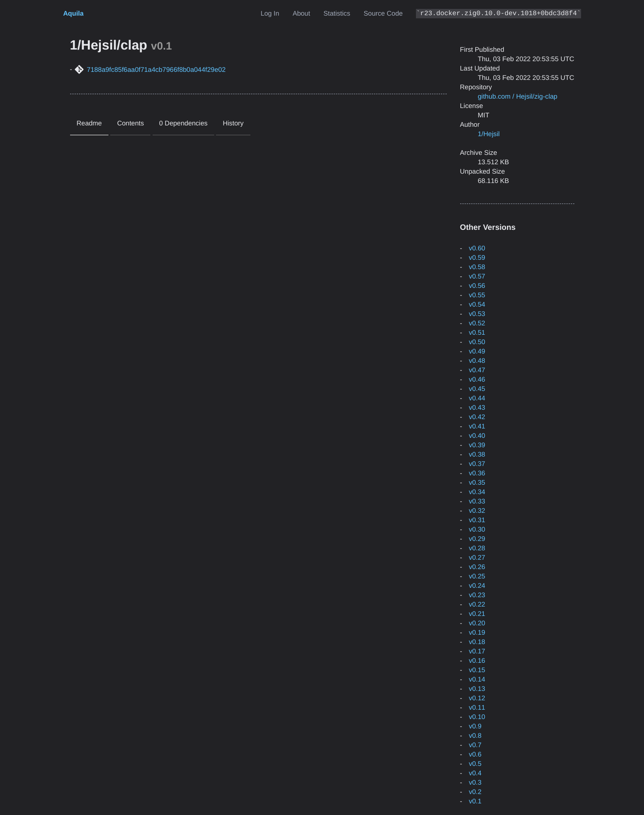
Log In (270, 14)
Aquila (74, 14)
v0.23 (477, 595)
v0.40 (477, 436)
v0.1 (475, 801)
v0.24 (477, 586)
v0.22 (477, 605)
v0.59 (477, 258)
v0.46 (477, 380)
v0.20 (477, 623)
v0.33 (477, 501)
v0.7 (475, 745)
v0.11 (477, 708)
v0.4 (475, 773)
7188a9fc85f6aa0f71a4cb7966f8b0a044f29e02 (156, 70)
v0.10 (477, 717)
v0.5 (475, 764)
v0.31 (477, 520)
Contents (130, 123)
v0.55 (477, 295)
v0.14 (477, 680)
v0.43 (477, 408)
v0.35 (477, 483)
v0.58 (477, 267)
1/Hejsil (489, 134)
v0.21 (477, 614)
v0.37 (477, 464)
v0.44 (477, 398)
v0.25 (477, 576)
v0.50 (477, 342)
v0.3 (475, 783)
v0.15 (477, 670)
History (233, 123)
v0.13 (477, 689)
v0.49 (477, 351)
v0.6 (475, 755)
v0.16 (477, 661)
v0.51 (477, 333)
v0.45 (477, 389)
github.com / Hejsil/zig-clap (518, 97)
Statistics (337, 14)
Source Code (383, 14)
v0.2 (475, 792)
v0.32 (477, 511)
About (301, 14)
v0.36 (477, 473)
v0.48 (477, 361)
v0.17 (477, 651)
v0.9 (475, 726)
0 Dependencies (183, 123)
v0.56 (477, 286)
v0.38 (477, 455)
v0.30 (477, 530)
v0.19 (477, 633)
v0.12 (477, 698)
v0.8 (475, 736)
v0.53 (477, 314)
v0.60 (477, 248)
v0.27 (477, 558)
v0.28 (477, 548)
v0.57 (477, 277)
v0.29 (477, 539)
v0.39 (477, 445)
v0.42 (477, 417)
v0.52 (477, 323)
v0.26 (477, 567)
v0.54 (477, 305)
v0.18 (477, 642)
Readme (89, 123)
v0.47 (477, 370)
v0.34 (477, 492)
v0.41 (477, 426)
